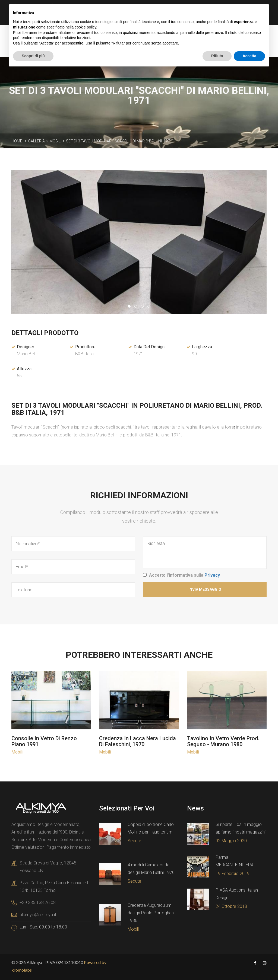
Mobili (55, 141)
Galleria (36, 141)
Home (17, 141)
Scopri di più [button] (33, 56)
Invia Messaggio (205, 589)
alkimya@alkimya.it (38, 915)
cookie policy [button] (85, 27)
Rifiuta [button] (217, 56)
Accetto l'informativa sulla (184, 575)
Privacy (212, 575)
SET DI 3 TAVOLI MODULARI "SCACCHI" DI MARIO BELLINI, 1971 (119, 141)
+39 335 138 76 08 (38, 903)
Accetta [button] (249, 56)
